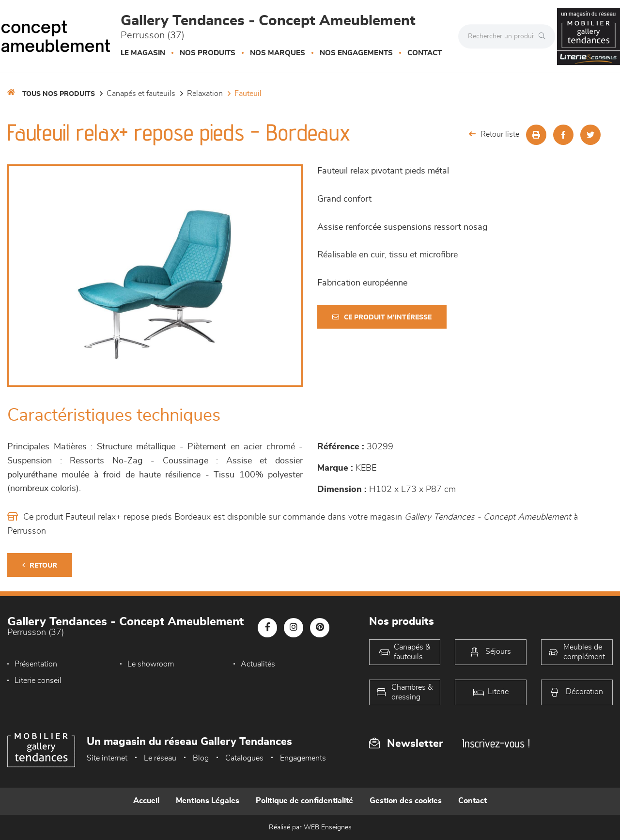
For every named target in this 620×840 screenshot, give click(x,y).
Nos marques (278, 53)
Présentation (36, 664)
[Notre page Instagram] (294, 628)
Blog (201, 758)
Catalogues (244, 758)
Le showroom (151, 664)
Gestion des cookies (406, 801)
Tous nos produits (59, 94)
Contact (425, 53)
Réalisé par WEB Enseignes (310, 827)
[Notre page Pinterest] (320, 628)
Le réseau (160, 758)
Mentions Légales (208, 801)
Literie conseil (38, 681)
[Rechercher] (544, 36)
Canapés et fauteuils (141, 94)
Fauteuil (248, 94)
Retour (40, 565)
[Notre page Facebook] (267, 628)
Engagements (303, 758)
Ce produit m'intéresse (382, 317)
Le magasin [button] (143, 53)
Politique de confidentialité (304, 801)
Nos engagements (356, 53)
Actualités (258, 664)
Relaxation (205, 94)
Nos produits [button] (208, 53)
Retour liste (494, 134)
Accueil (146, 801)
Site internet (107, 758)
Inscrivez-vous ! (496, 743)
